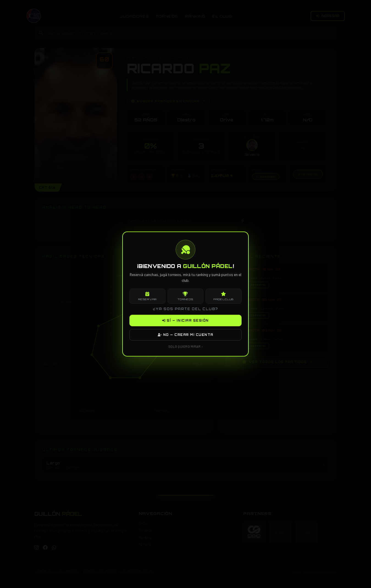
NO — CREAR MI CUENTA (186, 335)
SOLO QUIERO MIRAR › (186, 346)
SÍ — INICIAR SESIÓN (185, 321)
